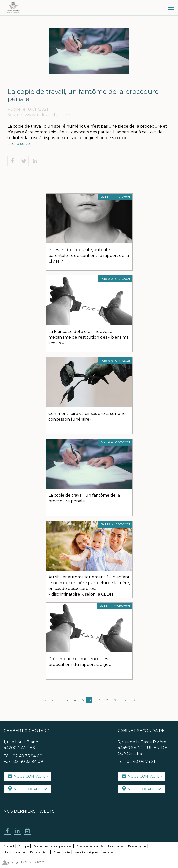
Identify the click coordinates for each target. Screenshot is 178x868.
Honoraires (116, 846)
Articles (108, 852)
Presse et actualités (90, 846)
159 (114, 700)
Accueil (9, 846)
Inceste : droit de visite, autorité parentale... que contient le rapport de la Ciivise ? (89, 256)
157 (98, 700)
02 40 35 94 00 (28, 756)
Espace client (39, 852)
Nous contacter (31, 776)
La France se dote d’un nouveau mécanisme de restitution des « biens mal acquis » (89, 337)
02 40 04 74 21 (141, 762)
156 (90, 700)
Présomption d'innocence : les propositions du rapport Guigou (80, 662)
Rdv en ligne (137, 846)
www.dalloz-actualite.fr (48, 115)
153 (66, 700)
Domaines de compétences (53, 846)
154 (74, 700)
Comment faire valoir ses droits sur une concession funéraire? (87, 416)
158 (106, 700)
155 (82, 700)
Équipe (24, 846)
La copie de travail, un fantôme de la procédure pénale (84, 498)
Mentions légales (86, 852)
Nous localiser (30, 789)
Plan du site (62, 852)
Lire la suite (19, 144)
